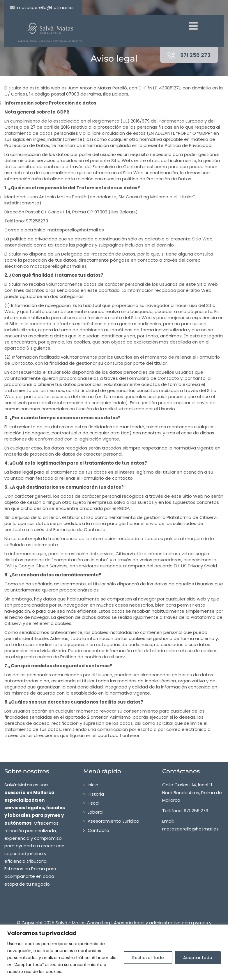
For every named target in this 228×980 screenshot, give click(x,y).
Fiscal (93, 803)
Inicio (93, 785)
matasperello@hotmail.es (45, 7)
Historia (96, 794)
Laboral (96, 812)
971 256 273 (195, 55)
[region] (114, 952)
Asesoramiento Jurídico (113, 821)
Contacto (98, 830)
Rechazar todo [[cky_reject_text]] (148, 958)
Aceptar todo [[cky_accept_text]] (198, 958)
